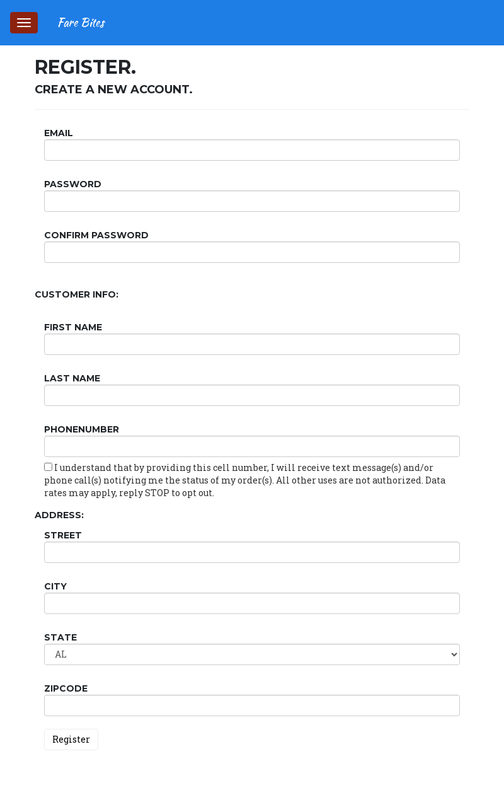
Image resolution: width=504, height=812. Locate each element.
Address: (59, 515)
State (60, 637)
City (55, 586)
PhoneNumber (82, 429)
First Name (73, 327)
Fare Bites (80, 22)
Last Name (72, 378)
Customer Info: (77, 294)
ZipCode (66, 688)
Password (73, 184)
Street (63, 535)
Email (59, 133)
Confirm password (96, 235)
